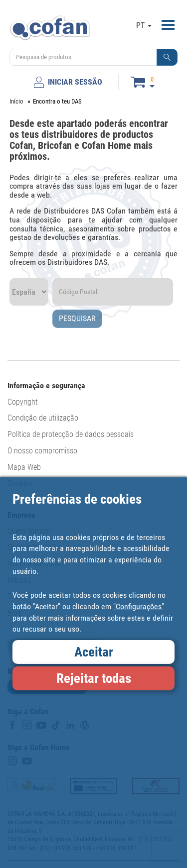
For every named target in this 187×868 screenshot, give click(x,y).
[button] (167, 57)
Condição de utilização (43, 418)
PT (144, 25)
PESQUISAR (77, 318)
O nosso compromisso (42, 451)
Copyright (23, 402)
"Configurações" (139, 606)
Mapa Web (24, 467)
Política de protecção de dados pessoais (71, 434)
